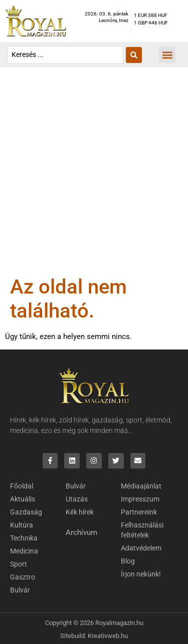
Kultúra (22, 525)
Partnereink (139, 512)
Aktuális (23, 499)
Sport (19, 564)
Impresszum (140, 499)
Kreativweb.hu (108, 636)
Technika (24, 538)
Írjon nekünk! (141, 574)
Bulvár (20, 590)
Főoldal (22, 486)
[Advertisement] (94, 176)
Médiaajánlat (141, 486)
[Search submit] (134, 55)
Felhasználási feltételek (142, 530)
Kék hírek (80, 512)
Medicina (24, 551)
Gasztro (23, 577)
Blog (128, 561)
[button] (167, 55)
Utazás (77, 499)
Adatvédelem (141, 548)
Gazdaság (26, 512)
